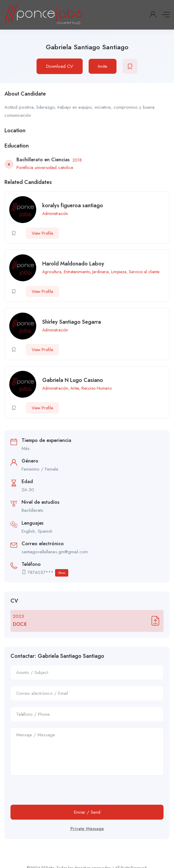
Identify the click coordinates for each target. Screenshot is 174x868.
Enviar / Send (87, 812)
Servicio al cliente (144, 272)
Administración (55, 213)
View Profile (42, 233)
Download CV (60, 66)
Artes (75, 388)
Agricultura (52, 272)
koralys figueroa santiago (73, 205)
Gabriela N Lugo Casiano (73, 380)
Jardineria (100, 272)
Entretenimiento (77, 272)
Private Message (87, 829)
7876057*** (48, 573)
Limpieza (119, 272)
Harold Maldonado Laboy (73, 264)
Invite (103, 66)
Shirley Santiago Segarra (72, 322)
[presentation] (56, 793)
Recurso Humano (97, 388)
